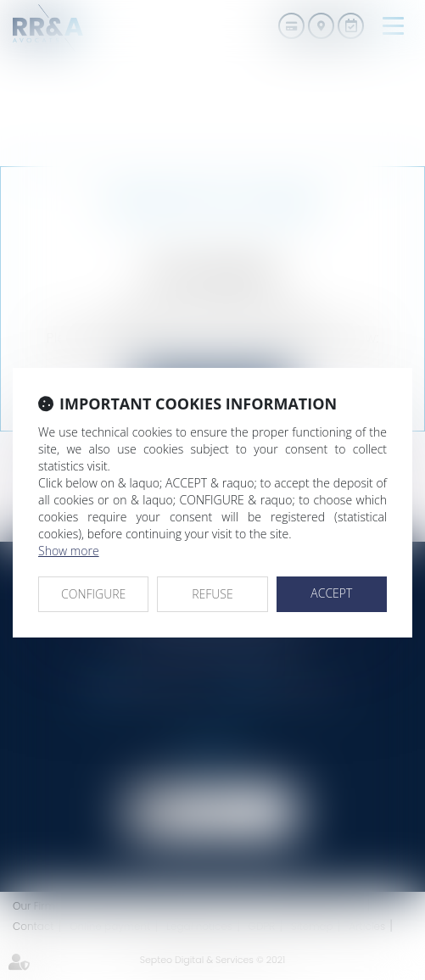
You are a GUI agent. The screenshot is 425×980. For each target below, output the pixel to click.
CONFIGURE (93, 594)
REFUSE (212, 594)
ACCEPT (331, 593)
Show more (69, 551)
